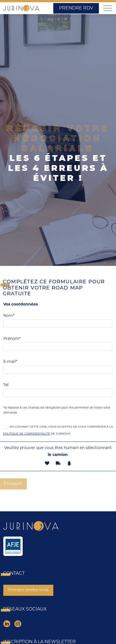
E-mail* (10, 362)
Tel (6, 385)
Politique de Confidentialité (27, 434)
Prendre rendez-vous (28, 590)
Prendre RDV (76, 8)
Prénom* (12, 339)
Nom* (9, 316)
